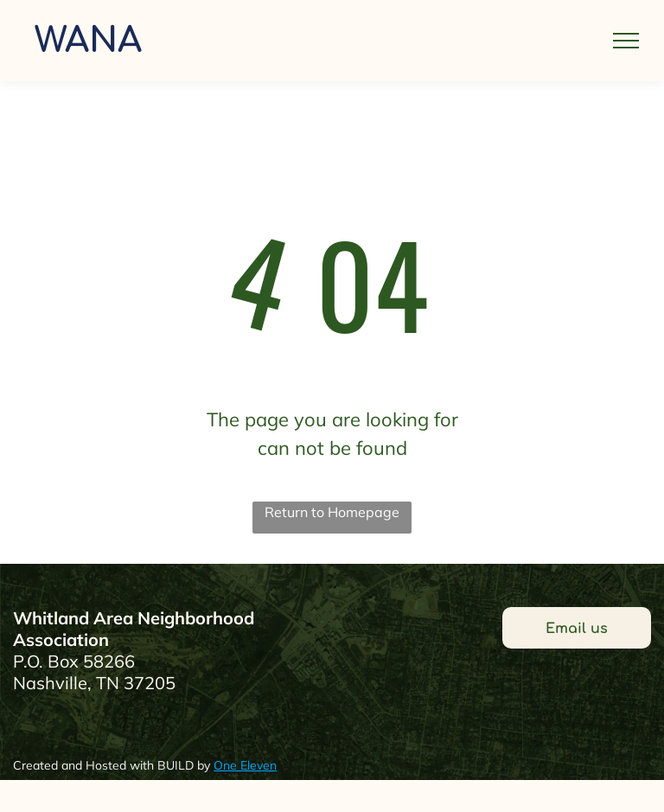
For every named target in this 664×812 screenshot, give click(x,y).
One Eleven (245, 765)
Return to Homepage (332, 512)
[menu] (626, 41)
